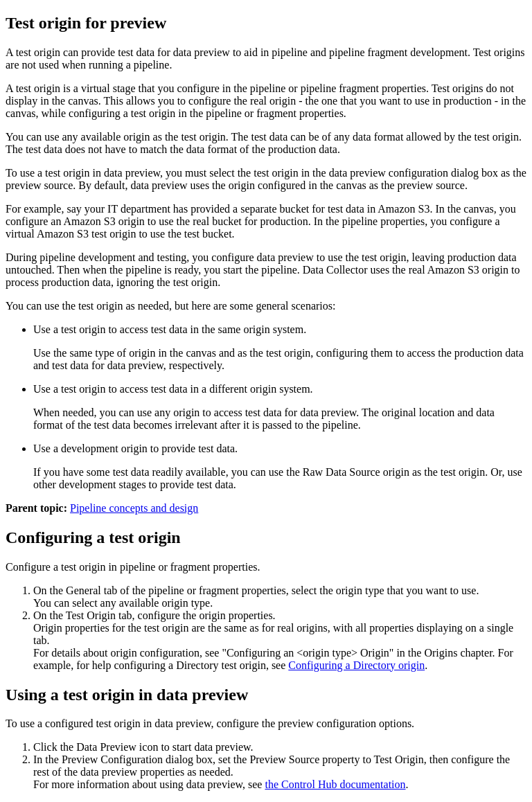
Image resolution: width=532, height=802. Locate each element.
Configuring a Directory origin (356, 665)
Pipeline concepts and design (134, 508)
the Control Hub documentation (335, 784)
